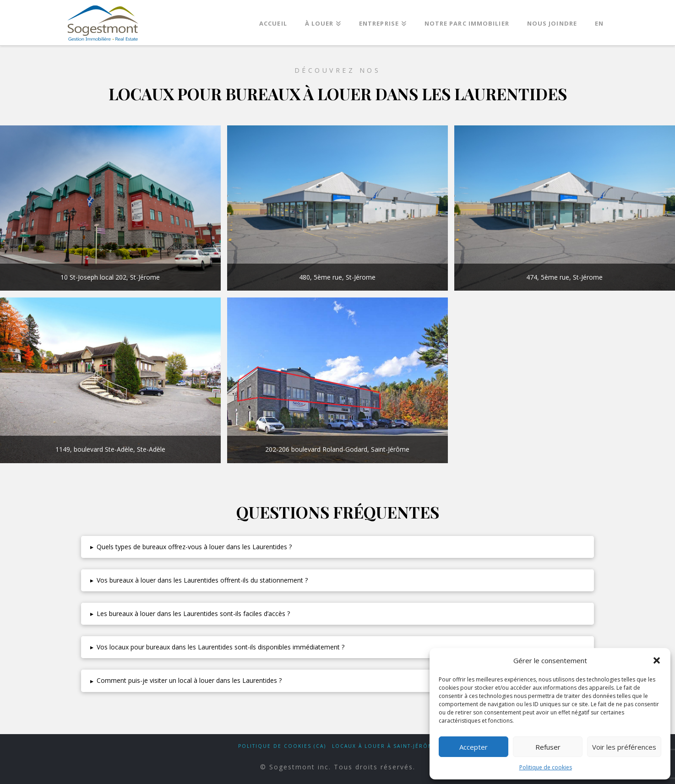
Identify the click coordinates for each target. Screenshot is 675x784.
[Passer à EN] (599, 21)
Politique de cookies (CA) (282, 746)
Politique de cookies (546, 767)
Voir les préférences (624, 747)
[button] (657, 660)
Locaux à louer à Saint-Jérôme (384, 746)
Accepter (474, 747)
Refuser (548, 747)
